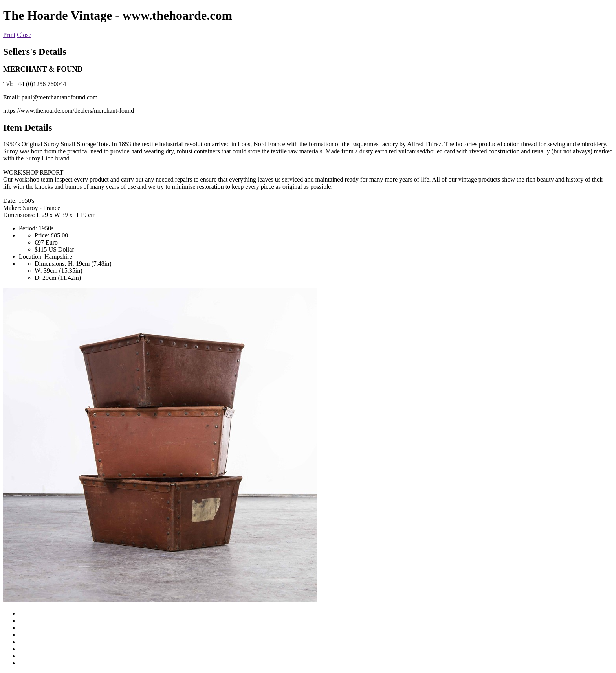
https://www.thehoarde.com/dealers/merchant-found (69, 111)
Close (24, 35)
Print (9, 35)
